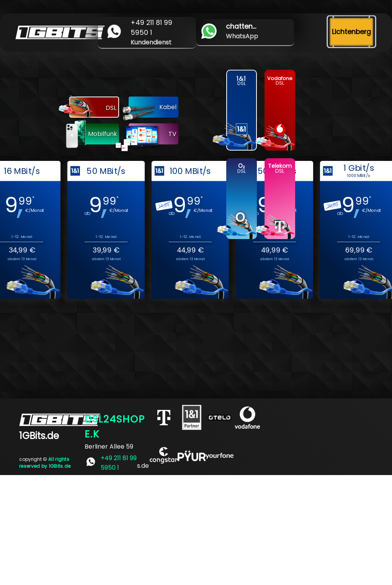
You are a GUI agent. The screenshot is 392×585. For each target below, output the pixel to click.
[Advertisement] (196, 529)
